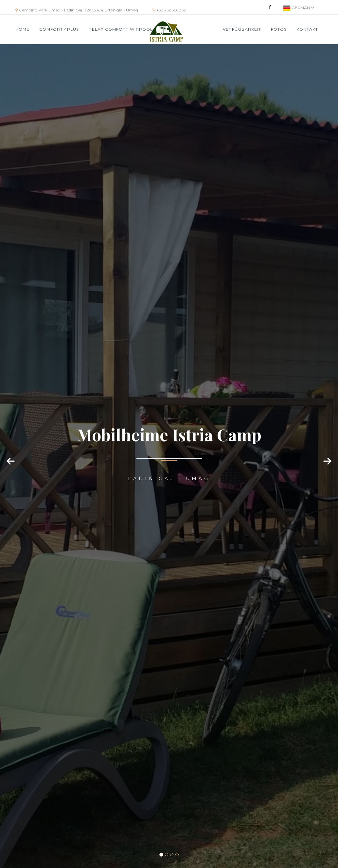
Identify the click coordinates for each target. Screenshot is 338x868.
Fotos (279, 29)
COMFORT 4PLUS (59, 29)
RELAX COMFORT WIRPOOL (121, 29)
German (299, 8)
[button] (11, 467)
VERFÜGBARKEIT (242, 29)
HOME (22, 29)
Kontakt (307, 29)
